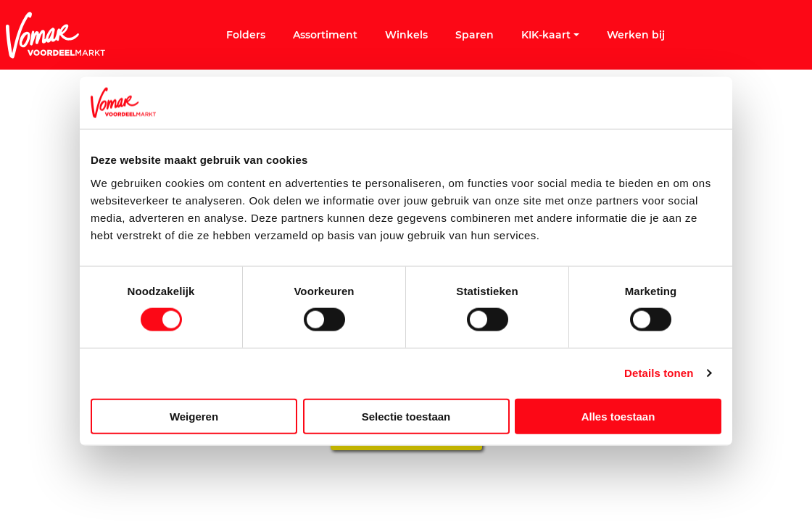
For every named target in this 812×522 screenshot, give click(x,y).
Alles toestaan (618, 416)
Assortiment (325, 35)
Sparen (475, 35)
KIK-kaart (550, 35)
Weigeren (194, 416)
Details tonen (659, 373)
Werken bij (636, 35)
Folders (246, 35)
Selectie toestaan (406, 416)
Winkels (406, 35)
